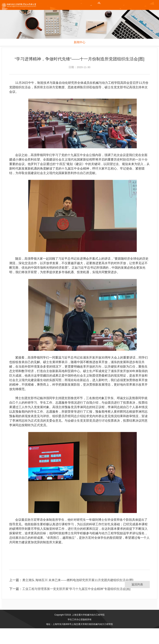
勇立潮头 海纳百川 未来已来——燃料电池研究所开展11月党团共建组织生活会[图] (81, 596)
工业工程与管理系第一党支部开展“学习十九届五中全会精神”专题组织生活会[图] (80, 605)
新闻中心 (80, 42)
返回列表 (137, 600)
